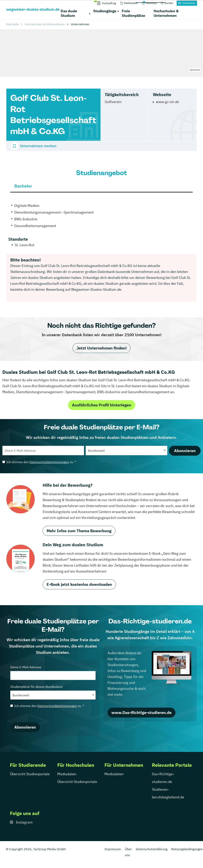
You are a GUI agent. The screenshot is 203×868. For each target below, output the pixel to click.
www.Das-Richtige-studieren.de (141, 712)
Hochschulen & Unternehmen (166, 13)
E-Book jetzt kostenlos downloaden (79, 584)
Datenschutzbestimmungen (49, 462)
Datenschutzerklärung (152, 849)
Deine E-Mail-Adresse (53, 673)
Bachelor (23, 186)
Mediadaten (67, 774)
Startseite (12, 24)
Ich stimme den (39, 462)
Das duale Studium (69, 13)
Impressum (113, 849)
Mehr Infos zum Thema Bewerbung (79, 531)
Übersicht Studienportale (30, 774)
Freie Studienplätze (133, 13)
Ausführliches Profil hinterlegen (102, 405)
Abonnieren (185, 451)
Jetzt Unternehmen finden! (102, 348)
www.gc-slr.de (167, 102)
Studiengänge (105, 11)
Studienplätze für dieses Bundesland (53, 692)
